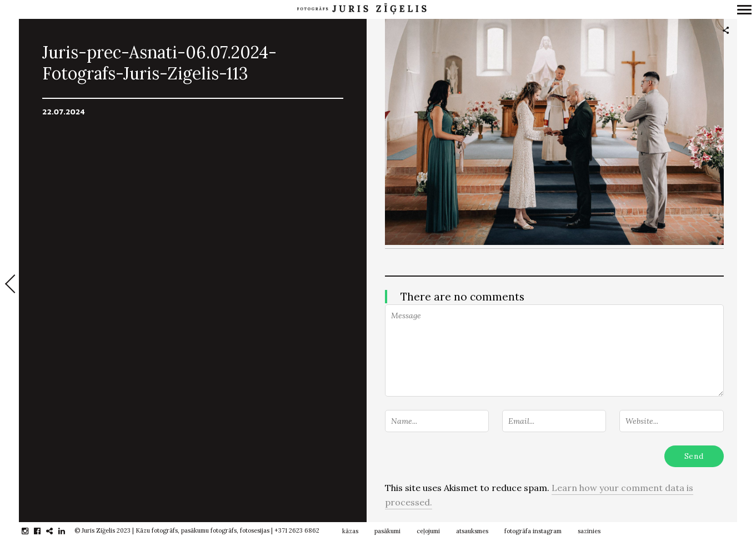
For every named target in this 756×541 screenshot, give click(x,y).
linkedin (67, 531)
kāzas (350, 531)
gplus (55, 531)
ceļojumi (428, 531)
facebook (43, 531)
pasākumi (387, 531)
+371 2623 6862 (297, 530)
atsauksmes (472, 531)
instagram (31, 531)
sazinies (589, 531)
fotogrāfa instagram (533, 531)
